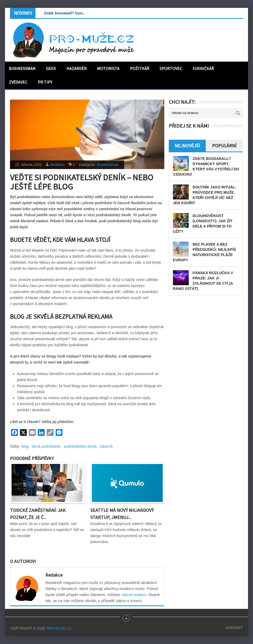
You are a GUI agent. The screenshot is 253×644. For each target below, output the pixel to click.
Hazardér (77, 68)
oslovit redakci (134, 595)
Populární (224, 146)
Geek (51, 68)
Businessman (22, 68)
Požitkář (139, 68)
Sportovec (171, 68)
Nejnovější (187, 146)
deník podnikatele (46, 446)
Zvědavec (18, 82)
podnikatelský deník (80, 446)
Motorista (108, 68)
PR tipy (45, 82)
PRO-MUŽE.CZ (59, 628)
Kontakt (234, 628)
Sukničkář (203, 68)
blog (25, 446)
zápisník (106, 446)
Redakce (57, 165)
